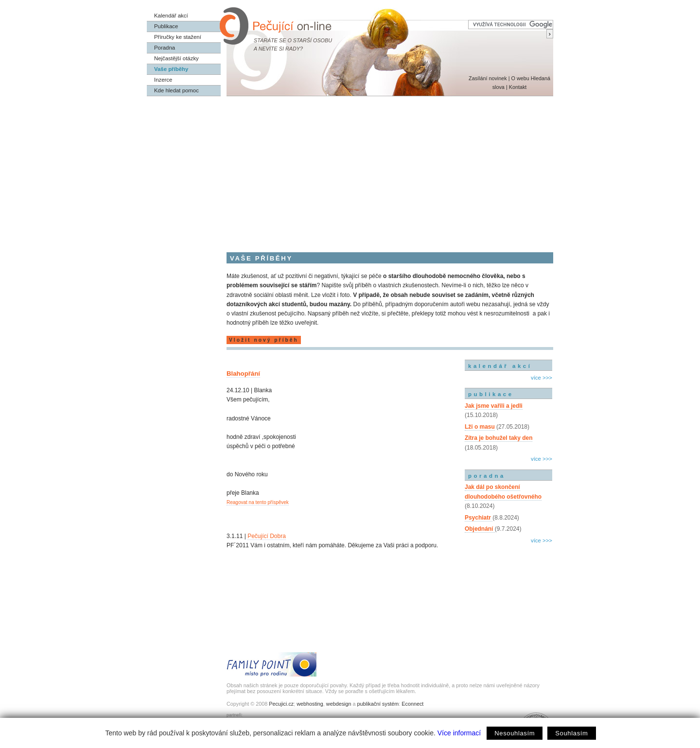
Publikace (166, 26)
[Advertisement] (350, 169)
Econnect (412, 704)
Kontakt (518, 87)
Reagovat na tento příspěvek (258, 502)
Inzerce (163, 80)
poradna (487, 476)
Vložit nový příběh (264, 340)
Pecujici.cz (281, 704)
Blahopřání (243, 374)
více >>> (542, 378)
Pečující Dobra (267, 536)
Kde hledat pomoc (176, 90)
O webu (520, 78)
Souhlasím (571, 733)
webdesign (339, 704)
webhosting (310, 704)
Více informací (459, 733)
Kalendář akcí (171, 16)
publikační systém (378, 704)
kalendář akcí (500, 366)
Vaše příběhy (171, 69)
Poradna (165, 48)
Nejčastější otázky (176, 58)
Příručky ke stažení (178, 37)
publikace (491, 394)
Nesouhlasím (515, 733)
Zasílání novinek (488, 78)
